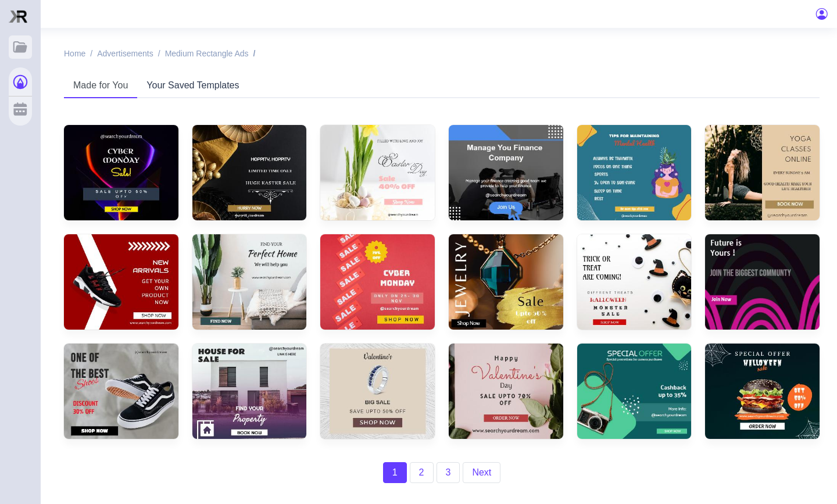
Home (75, 53)
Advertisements (125, 53)
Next (482, 472)
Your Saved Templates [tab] (193, 85)
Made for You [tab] (101, 85)
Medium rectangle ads (207, 53)
